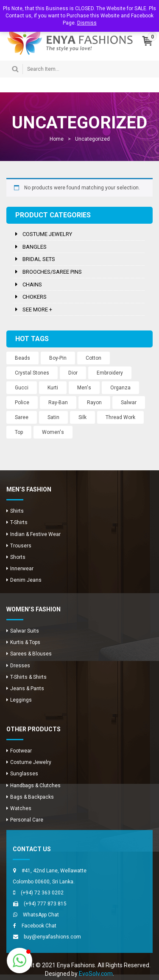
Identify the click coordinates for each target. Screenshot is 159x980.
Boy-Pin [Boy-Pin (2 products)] (58, 358)
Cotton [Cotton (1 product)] (93, 358)
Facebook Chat (39, 926)
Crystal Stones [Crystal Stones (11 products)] (32, 373)
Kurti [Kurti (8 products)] (53, 388)
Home (57, 139)
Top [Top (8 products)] (19, 432)
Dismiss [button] (87, 23)
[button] (20, 961)
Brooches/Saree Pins (52, 272)
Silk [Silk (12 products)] (82, 417)
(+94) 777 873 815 (45, 904)
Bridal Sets (39, 259)
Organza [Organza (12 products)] (120, 388)
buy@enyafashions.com (52, 937)
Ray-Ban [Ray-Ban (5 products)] (58, 403)
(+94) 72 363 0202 (42, 893)
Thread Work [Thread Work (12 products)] (120, 417)
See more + (37, 310)
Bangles (35, 247)
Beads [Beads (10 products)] (22, 358)
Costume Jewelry (47, 234)
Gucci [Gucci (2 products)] (22, 388)
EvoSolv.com (96, 974)
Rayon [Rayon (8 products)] (94, 403)
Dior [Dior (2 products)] (73, 373)
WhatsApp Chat (41, 915)
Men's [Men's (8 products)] (84, 388)
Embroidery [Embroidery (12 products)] (110, 373)
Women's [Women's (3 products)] (53, 432)
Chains (32, 285)
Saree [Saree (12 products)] (22, 417)
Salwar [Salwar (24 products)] (129, 403)
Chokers (35, 297)
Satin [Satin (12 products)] (53, 417)
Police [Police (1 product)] (22, 403)
